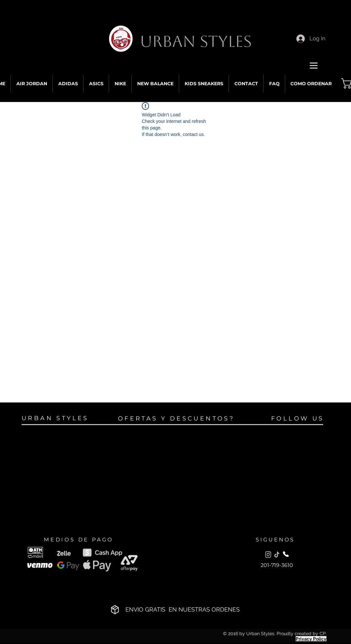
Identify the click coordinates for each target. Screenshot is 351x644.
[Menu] (314, 65)
